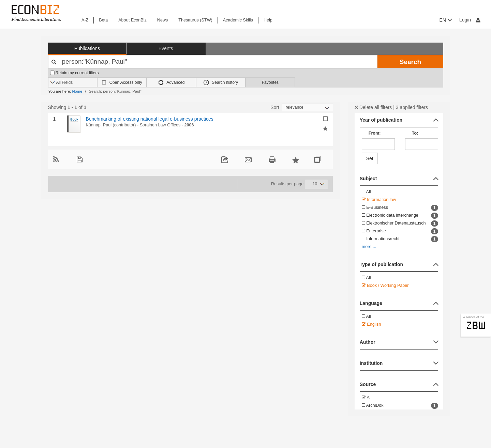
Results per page (287, 184)
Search (410, 62)
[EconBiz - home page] (36, 13)
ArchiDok (400, 406)
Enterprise (400, 231)
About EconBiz (132, 20)
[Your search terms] (213, 62)
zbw (476, 325)
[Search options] (73, 83)
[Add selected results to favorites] (325, 128)
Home (77, 91)
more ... (369, 247)
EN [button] (446, 20)
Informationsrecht (400, 239)
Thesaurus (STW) (195, 20)
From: (375, 133)
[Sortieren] (307, 107)
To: (415, 133)
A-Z (85, 20)
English (371, 324)
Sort (275, 107)
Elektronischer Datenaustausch (400, 223)
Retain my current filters (75, 73)
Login (470, 20)
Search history (221, 82)
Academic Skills (238, 20)
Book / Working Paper (385, 285)
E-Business (400, 208)
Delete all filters (373, 107)
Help (268, 20)
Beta (103, 20)
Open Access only (126, 82)
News (163, 20)
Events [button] (166, 48)
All (366, 192)
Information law (379, 200)
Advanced (172, 82)
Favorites (270, 82)
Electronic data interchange (400, 216)
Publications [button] (87, 48)
